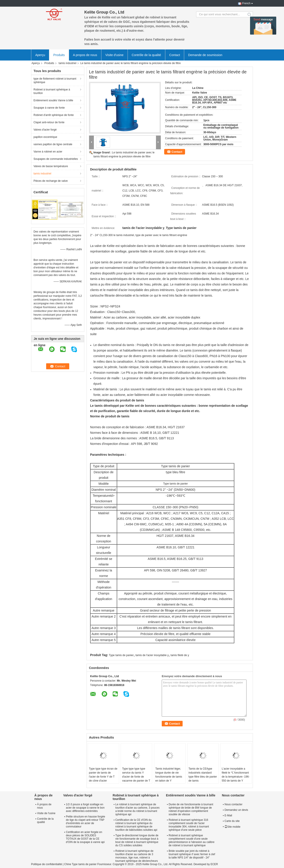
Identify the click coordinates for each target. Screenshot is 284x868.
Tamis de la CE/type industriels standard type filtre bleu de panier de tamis (203, 775)
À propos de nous (44, 806)
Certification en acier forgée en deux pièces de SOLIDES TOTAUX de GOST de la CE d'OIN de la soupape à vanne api (85, 837)
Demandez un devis (236, 810)
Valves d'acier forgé (45, 130)
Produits (59, 55)
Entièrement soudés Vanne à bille (53, 100)
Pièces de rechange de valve (51, 181)
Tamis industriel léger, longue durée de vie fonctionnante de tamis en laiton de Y (169, 775)
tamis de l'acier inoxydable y (152, 655)
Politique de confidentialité (46, 864)
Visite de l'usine (46, 813)
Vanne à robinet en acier (48, 152)
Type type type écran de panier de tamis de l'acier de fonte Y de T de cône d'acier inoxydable (103, 777)
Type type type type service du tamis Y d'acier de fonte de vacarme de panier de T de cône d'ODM (136, 777)
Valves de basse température (51, 166)
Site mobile (232, 827)
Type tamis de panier (121, 655)
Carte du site (232, 821)
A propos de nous (85, 55)
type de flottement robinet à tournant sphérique (55, 80)
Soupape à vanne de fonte (49, 108)
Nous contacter (234, 804)
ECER (214, 864)
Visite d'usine (114, 55)
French (246, 3)
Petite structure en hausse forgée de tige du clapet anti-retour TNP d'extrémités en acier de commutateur (86, 822)
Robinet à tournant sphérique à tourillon (52, 91)
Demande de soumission (205, 55)
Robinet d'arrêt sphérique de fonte (54, 115)
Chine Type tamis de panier (80, 864)
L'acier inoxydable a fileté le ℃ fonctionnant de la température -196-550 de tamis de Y (236, 775)
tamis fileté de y (180, 655)
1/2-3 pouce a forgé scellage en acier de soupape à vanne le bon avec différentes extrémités (85, 808)
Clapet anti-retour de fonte (49, 122)
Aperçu (40, 55)
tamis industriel (67, 63)
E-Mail (228, 815)
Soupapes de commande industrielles (56, 159)
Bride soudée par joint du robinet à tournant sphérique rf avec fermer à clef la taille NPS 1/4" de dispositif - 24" (192, 854)
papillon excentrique (45, 137)
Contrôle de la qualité (146, 55)
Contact (175, 55)
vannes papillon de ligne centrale (53, 144)
